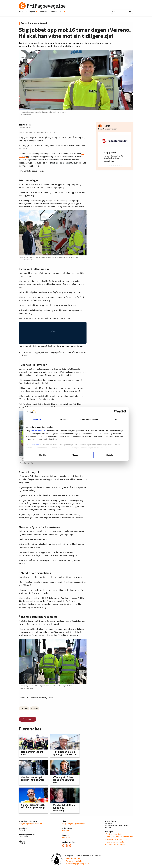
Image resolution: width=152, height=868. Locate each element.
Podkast (54, 12)
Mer (63, 12)
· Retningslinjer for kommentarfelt (119, 837)
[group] (115, 150)
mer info (35, 445)
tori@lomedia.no (25, 128)
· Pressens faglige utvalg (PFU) (77, 864)
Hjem (21, 12)
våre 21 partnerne (39, 431)
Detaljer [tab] (63, 419)
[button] (127, 150)
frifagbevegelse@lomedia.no (30, 824)
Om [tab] (115, 419)
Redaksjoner (31, 12)
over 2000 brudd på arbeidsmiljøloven (62, 163)
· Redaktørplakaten (73, 859)
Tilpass (76, 455)
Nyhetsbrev (44, 12)
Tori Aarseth (25, 125)
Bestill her (66, 838)
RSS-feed (66, 831)
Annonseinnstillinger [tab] (89, 419)
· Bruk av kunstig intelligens (116, 839)
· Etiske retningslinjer (114, 834)
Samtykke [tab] (37, 419)
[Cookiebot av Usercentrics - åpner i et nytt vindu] (116, 412)
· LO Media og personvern (115, 844)
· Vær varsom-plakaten (74, 861)
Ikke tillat (42, 455)
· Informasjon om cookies (115, 842)
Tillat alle (110, 455)
